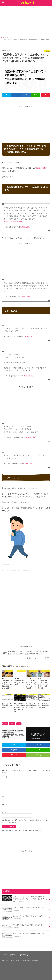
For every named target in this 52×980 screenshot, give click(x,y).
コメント (5, 777)
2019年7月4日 (25, 296)
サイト (4, 812)
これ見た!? (26, 3)
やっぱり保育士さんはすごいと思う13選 (22, 926)
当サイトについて (10, 955)
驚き (20, 723)
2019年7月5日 (29, 336)
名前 (3, 797)
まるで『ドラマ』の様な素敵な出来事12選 (23, 909)
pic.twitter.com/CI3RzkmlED (14, 221)
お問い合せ (24, 955)
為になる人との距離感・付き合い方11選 (22, 918)
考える (13, 723)
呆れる (6, 723)
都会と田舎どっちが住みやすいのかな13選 (23, 935)
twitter (8, 564)
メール (4, 804)
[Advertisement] (26, 22)
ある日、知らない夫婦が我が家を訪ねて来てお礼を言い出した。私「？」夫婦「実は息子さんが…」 (25, 899)
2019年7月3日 (25, 227)
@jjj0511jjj (39, 168)
